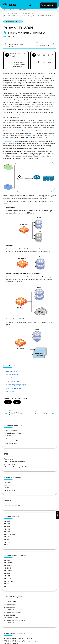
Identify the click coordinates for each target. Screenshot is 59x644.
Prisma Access (8, 459)
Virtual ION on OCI (10, 615)
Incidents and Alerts (10, 485)
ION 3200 (7, 576)
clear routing (10, 392)
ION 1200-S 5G (9, 573)
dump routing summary (14, 388)
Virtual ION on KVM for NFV (12, 612)
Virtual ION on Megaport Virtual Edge (15, 620)
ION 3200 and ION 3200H (12, 534)
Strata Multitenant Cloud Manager (14, 462)
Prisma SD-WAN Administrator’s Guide (29, 14)
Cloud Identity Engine (11, 436)
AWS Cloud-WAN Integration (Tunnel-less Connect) (20, 641)
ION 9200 (7, 545)
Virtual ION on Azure (10, 605)
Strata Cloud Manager (11, 430)
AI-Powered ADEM (10, 464)
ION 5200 (7, 537)
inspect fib (9, 378)
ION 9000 (7, 542)
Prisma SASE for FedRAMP (12, 506)
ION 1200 (7, 524)
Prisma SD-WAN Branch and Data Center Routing (18, 16)
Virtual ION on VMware (11, 618)
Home (5, 14)
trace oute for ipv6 (12, 374)
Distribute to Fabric (12, 141)
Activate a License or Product (13, 433)
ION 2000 (7, 529)
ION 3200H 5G (9, 581)
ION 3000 (7, 532)
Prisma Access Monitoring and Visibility (16, 467)
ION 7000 (7, 540)
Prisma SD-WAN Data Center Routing (44, 16)
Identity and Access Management (14, 441)
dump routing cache (13, 381)
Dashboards (8, 482)
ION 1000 (7, 521)
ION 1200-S (7, 526)
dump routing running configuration (17, 385)
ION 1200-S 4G (9, 571)
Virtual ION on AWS (10, 602)
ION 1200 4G (8, 563)
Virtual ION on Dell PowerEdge (13, 623)
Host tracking (33, 135)
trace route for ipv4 (12, 371)
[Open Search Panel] (30, 5)
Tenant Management (10, 444)
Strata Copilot (48, 5)
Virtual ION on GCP (10, 607)
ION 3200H (7, 579)
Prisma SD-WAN (13, 14)
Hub (5, 438)
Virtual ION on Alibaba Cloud (13, 610)
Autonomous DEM (10, 490)
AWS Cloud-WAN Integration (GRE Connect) (18, 638)
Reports (6, 488)
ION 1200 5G (8, 565)
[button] (58, 515)
